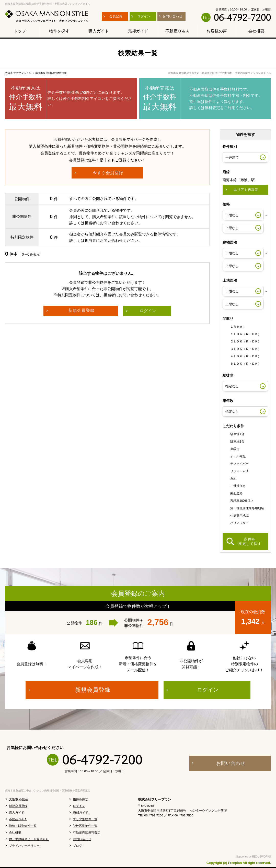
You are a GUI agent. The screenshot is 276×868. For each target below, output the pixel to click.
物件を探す (80, 799)
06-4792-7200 (242, 17)
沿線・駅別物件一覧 (23, 826)
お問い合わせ (82, 839)
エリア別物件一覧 (85, 819)
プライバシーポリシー (24, 846)
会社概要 (15, 833)
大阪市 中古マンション (18, 73)
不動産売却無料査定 (87, 833)
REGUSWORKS (262, 857)
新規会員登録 (18, 806)
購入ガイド (17, 813)
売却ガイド (80, 813)
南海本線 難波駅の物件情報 (51, 73)
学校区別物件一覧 (85, 826)
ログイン (79, 806)
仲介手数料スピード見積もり (29, 839)
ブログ (77, 846)
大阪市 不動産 (19, 799)
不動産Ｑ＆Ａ (18, 819)
